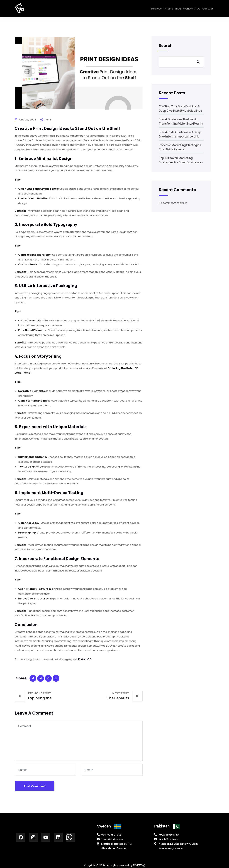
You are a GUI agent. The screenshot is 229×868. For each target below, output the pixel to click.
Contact (207, 9)
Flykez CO (85, 659)
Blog (175, 9)
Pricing (164, 9)
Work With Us (190, 9)
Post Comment (35, 786)
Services (151, 9)
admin (46, 119)
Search (166, 46)
